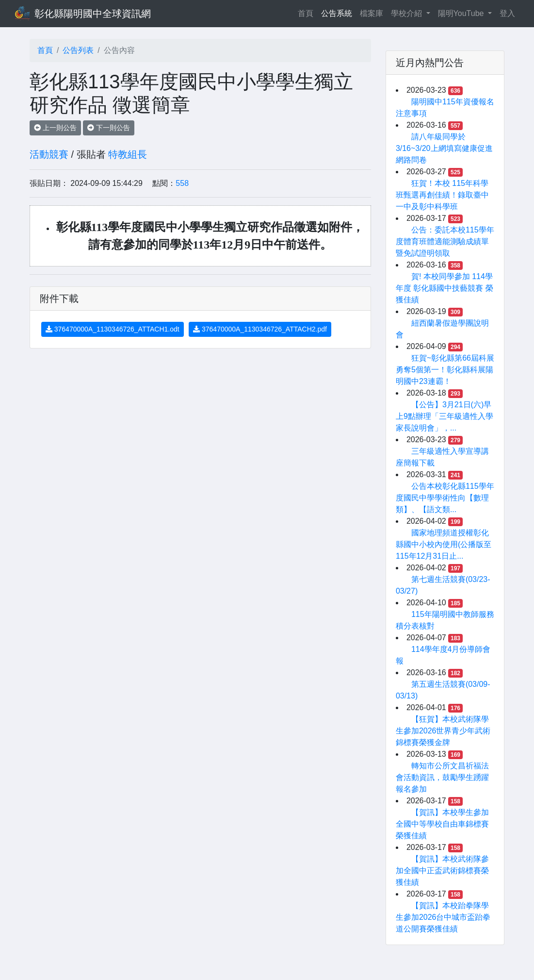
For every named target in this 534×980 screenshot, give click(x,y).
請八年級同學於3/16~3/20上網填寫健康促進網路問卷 (444, 148)
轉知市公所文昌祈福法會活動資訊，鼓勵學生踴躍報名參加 (442, 777)
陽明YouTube (462, 13)
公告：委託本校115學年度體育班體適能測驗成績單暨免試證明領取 (445, 241)
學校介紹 (407, 13)
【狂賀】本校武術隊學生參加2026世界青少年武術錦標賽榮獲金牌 (443, 731)
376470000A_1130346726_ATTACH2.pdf (260, 329)
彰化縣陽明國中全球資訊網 (93, 14)
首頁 (307, 12)
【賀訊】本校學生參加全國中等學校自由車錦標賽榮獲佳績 (442, 824)
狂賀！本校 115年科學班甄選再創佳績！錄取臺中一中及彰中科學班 (442, 195)
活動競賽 (49, 154)
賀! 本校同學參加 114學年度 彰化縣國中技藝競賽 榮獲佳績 (445, 288)
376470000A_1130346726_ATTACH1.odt (113, 329)
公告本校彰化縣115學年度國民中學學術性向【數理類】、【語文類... (445, 498)
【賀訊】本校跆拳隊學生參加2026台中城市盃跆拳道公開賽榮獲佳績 (443, 917)
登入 (507, 13)
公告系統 (337, 13)
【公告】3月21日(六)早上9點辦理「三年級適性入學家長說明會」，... (445, 416)
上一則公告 (55, 128)
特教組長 (128, 154)
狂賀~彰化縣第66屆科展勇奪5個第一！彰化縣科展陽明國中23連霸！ (445, 370)
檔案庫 (372, 13)
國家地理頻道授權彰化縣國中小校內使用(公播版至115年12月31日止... (444, 544)
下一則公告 (109, 128)
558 (182, 183)
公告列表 (78, 50)
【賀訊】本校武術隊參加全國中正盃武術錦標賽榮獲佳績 (442, 871)
